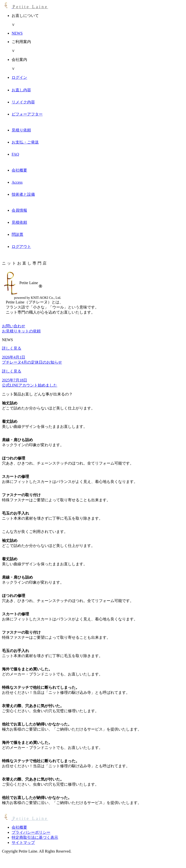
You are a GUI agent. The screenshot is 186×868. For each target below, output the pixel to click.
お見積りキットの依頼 (21, 331)
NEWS (17, 33)
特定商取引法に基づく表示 (35, 837)
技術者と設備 (23, 194)
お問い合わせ (14, 326)
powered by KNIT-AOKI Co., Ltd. (38, 298)
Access (17, 182)
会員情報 (19, 210)
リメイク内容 (23, 102)
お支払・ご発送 (25, 142)
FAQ (15, 154)
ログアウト (21, 247)
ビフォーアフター (27, 114)
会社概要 (19, 170)
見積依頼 (19, 222)
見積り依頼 (21, 130)
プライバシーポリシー (31, 832)
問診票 (17, 234)
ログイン (19, 77)
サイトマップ (23, 843)
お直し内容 (21, 90)
